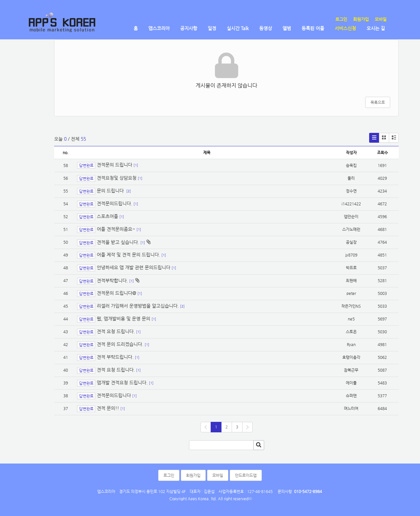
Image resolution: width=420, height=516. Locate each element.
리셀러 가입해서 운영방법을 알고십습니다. (138, 306)
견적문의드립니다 (114, 395)
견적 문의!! (108, 408)
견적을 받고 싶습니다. (118, 242)
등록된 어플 (313, 28)
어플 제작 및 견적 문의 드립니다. (128, 255)
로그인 (341, 19)
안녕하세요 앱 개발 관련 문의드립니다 (134, 267)
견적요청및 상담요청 (117, 178)
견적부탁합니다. (112, 280)
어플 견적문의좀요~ (116, 229)
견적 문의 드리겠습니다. (120, 344)
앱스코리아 (159, 28)
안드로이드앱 (246, 475)
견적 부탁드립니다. (115, 357)
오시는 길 (376, 28)
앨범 (287, 28)
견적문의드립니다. (115, 203)
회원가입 (361, 19)
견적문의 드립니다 (115, 165)
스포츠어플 (107, 216)
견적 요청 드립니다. (116, 331)
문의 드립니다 (111, 191)
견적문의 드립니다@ (116, 293)
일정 (212, 28)
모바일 (381, 19)
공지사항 (189, 28)
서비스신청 (345, 28)
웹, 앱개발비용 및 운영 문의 (124, 319)
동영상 (266, 28)
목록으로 (378, 102)
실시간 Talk (238, 28)
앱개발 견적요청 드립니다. (122, 382)
